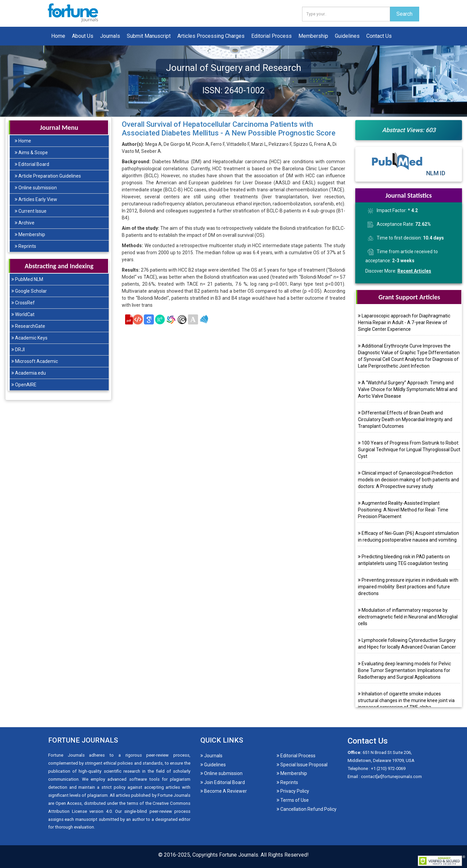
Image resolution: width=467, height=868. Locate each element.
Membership (313, 36)
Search (404, 14)
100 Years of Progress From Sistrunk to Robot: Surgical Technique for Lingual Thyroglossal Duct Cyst (409, 450)
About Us (83, 36)
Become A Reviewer (224, 791)
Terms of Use (293, 800)
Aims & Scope (31, 153)
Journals (110, 36)
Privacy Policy (293, 791)
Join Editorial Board (223, 782)
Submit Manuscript (149, 36)
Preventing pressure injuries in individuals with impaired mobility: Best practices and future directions (408, 587)
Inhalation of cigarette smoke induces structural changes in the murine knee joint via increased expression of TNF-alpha (406, 700)
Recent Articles (414, 271)
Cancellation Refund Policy (307, 809)
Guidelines (347, 36)
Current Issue (31, 211)
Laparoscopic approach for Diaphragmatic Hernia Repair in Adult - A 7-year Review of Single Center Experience (404, 322)
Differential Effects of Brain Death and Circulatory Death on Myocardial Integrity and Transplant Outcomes (405, 419)
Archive (25, 223)
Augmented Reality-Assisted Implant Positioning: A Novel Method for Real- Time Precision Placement (403, 510)
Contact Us (379, 36)
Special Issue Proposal (302, 765)
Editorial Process (271, 36)
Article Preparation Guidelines (48, 176)
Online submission (36, 188)
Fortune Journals (239, 855)
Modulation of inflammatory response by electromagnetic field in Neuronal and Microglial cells (408, 617)
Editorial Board (32, 164)
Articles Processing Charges (211, 36)
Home (58, 36)
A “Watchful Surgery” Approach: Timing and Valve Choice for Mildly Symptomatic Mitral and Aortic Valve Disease (408, 389)
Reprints (25, 246)
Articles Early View (36, 199)
